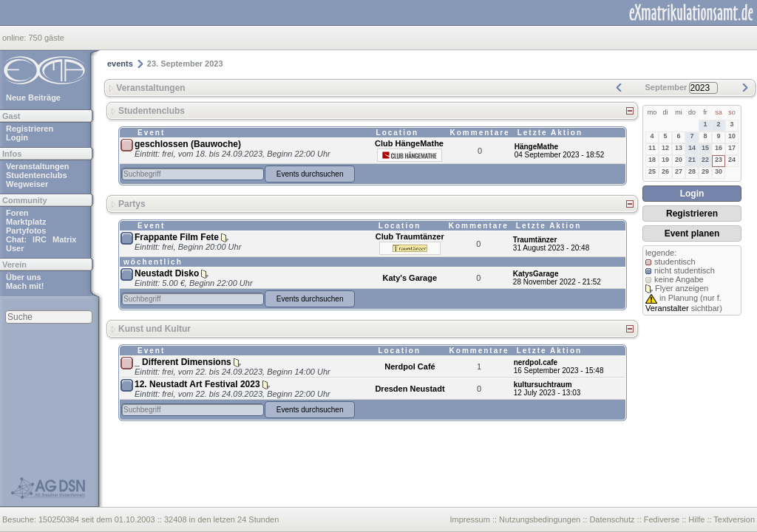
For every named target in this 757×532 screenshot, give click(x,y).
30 (719, 171)
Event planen (692, 233)
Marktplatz (26, 222)
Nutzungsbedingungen (540, 519)
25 (652, 171)
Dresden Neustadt (410, 389)
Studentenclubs (37, 175)
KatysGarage (536, 274)
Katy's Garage (410, 278)
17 (732, 148)
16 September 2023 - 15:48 (559, 371)
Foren (17, 213)
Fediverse (662, 519)
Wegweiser (27, 184)
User (15, 248)
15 (705, 148)
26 (665, 171)
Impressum (469, 519)
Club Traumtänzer (410, 236)
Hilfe (696, 519)
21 (692, 160)
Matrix (64, 239)
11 (652, 148)
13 (679, 148)
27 (679, 171)
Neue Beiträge (33, 98)
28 (692, 171)
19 (665, 160)
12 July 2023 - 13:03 (547, 393)
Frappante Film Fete (177, 237)
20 (679, 160)
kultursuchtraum (543, 385)
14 (692, 148)
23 (719, 160)
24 (732, 160)
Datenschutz (612, 519)
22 (705, 160)
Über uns (24, 277)
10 (732, 136)
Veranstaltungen (38, 166)
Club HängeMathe (409, 143)
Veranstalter (667, 308)
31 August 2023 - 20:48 (551, 248)
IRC (40, 239)
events (120, 64)
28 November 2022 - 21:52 (557, 282)
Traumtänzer (535, 240)
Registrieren (30, 129)
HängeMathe (536, 147)
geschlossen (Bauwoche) (188, 144)
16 (719, 148)
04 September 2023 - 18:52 (560, 155)
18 (652, 160)
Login (17, 137)
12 (665, 148)
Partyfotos (26, 231)
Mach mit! (25, 286)
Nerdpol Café (410, 366)
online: (15, 38)
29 (705, 171)
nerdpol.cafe (536, 362)
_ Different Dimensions (183, 362)
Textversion (734, 519)
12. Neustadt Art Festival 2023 (197, 384)
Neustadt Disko (167, 273)
